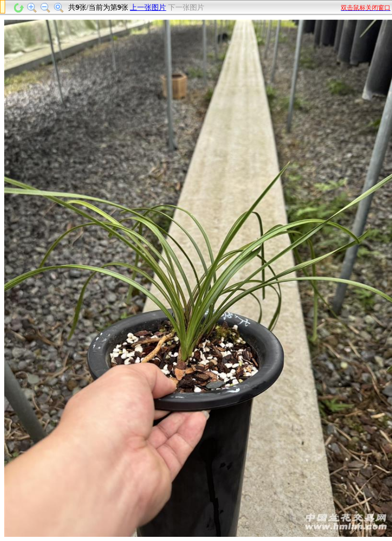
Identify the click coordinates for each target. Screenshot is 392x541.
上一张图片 (148, 7)
